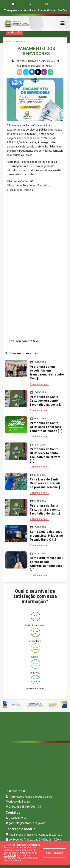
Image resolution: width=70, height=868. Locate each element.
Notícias (20, 41)
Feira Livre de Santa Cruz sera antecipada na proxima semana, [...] (47, 483)
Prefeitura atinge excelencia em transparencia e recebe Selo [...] (47, 373)
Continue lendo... (39, 384)
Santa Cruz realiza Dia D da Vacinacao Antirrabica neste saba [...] (47, 564)
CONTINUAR (55, 853)
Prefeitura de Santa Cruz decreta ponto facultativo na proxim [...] (45, 455)
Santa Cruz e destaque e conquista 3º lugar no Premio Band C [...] (46, 536)
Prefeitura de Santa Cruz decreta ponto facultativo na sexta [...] (47, 401)
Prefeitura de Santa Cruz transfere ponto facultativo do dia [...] (45, 510)
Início (9, 41)
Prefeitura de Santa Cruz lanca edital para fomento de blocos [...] (46, 427)
